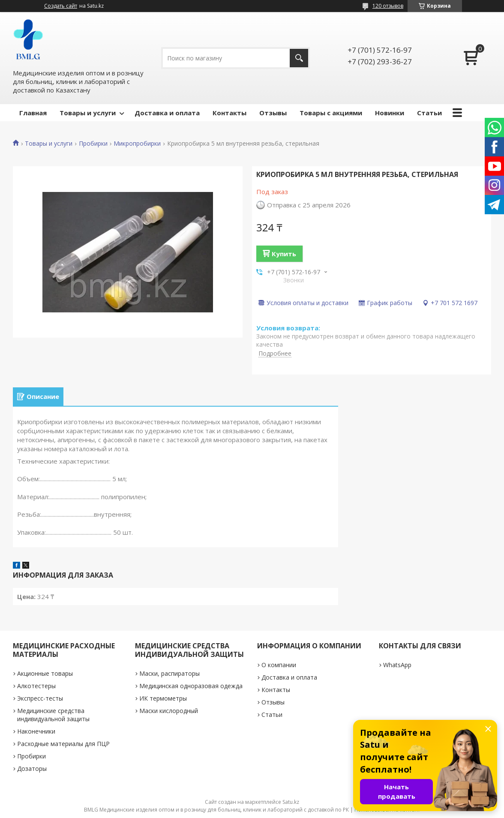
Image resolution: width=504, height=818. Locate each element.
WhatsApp (397, 665)
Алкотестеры (36, 686)
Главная (33, 113)
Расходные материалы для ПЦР (63, 744)
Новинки (390, 113)
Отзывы (273, 113)
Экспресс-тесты (40, 698)
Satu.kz (291, 802)
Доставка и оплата (167, 113)
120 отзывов (388, 6)
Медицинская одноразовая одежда (191, 686)
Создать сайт (61, 6)
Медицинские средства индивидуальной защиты (53, 715)
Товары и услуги (88, 113)
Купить (284, 254)
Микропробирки (137, 144)
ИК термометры (163, 698)
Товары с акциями (331, 113)
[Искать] (299, 58)
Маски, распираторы (169, 673)
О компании (279, 665)
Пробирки (93, 144)
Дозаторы (32, 769)
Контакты (229, 113)
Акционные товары (45, 673)
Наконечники (36, 731)
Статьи (429, 113)
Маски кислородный (169, 711)
